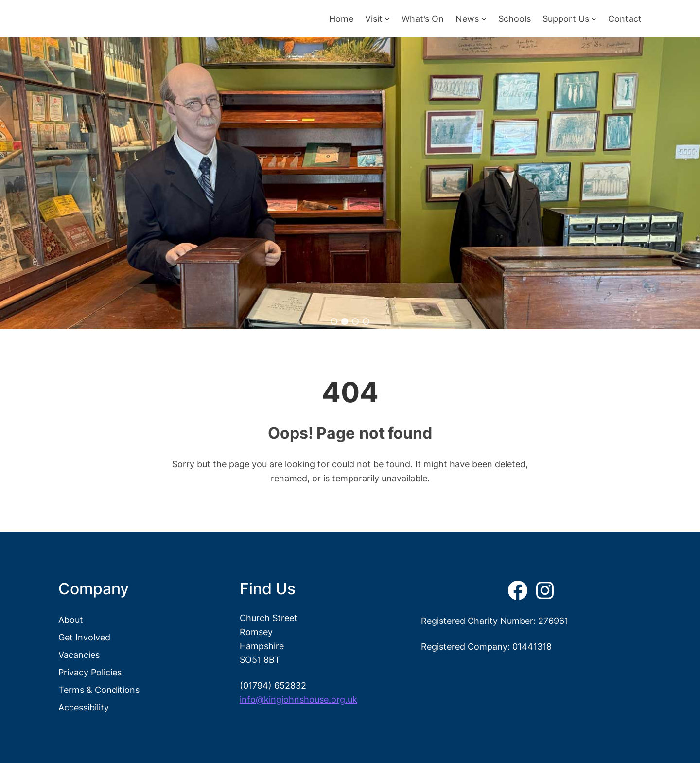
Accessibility (84, 707)
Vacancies (79, 655)
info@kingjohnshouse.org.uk (298, 699)
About (71, 620)
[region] (350, 183)
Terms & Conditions (99, 690)
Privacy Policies (90, 672)
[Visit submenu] (387, 19)
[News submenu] (484, 19)
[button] (334, 321)
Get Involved (84, 637)
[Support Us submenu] (594, 19)
